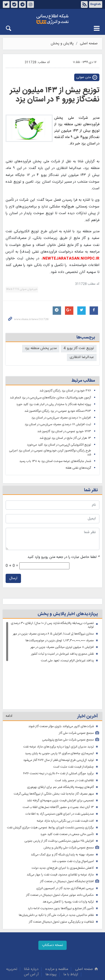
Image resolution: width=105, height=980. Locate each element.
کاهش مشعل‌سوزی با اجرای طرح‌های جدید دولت (63, 827)
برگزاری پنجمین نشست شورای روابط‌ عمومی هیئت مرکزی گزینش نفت (50, 786)
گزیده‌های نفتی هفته (78, 468)
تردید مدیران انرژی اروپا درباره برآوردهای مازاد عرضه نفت (59, 705)
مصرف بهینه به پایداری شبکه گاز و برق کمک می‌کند (62, 813)
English (96, 4)
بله (14, 4)
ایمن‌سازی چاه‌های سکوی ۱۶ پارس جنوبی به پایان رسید (59, 712)
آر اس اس (31, 933)
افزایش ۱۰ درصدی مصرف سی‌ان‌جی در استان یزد (61, 418)
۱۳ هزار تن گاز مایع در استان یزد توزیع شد (65, 438)
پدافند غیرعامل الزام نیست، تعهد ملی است (67, 661)
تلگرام (22, 4)
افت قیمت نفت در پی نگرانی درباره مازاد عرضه (65, 779)
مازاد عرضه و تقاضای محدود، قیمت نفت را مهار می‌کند (60, 833)
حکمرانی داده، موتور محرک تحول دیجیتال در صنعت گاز (60, 854)
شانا (53, 19)
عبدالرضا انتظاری (82, 357)
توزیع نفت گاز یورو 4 (79, 348)
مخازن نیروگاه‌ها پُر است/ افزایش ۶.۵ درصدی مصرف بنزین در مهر (53, 634)
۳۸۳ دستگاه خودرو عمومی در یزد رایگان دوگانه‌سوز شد (58, 411)
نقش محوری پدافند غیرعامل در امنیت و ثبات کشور (62, 654)
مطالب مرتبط (83, 381)
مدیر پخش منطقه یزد (41, 348)
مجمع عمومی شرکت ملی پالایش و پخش (69, 806)
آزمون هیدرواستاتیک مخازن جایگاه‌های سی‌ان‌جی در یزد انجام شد (50, 398)
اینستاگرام (31, 4)
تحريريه (12, 928)
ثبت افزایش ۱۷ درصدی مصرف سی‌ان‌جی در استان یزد (58, 424)
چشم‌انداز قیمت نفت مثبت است (73, 725)
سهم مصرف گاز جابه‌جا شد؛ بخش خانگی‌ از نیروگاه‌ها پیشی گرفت (54, 752)
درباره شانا (31, 928)
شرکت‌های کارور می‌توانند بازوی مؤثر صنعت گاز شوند (61, 685)
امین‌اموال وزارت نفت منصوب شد (73, 820)
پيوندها (51, 933)
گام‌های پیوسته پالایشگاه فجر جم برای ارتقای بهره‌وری (60, 746)
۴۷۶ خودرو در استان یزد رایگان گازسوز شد (65, 391)
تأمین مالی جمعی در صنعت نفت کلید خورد (67, 793)
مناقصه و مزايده (57, 928)
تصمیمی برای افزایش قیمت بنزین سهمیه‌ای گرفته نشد (60, 759)
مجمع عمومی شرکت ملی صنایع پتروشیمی (68, 698)
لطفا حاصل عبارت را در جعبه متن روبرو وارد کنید (63, 557)
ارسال (13, 578)
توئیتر (6, 4)
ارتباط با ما (71, 933)
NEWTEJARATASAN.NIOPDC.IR (71, 259)
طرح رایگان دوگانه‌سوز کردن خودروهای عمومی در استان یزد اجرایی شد (50, 453)
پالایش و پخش (62, 44)
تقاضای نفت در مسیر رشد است (74, 739)
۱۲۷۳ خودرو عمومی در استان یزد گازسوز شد (64, 431)
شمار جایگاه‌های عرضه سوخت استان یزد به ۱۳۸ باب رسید (55, 461)
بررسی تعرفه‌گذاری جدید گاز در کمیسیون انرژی (65, 847)
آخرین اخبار (88, 675)
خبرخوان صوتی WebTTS (22, 289)
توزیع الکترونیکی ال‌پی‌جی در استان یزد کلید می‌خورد (59, 445)
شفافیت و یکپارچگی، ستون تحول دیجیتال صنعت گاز (61, 880)
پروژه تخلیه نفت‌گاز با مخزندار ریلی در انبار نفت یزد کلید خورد (54, 404)
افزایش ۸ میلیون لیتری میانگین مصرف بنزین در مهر (62, 647)
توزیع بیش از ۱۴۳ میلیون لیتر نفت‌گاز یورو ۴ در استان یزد (55, 95)
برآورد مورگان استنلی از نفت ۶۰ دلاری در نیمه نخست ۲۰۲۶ (59, 732)
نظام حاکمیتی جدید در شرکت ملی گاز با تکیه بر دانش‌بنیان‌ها (56, 874)
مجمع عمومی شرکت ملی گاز (76, 692)
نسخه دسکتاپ (53, 904)
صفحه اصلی (89, 44)
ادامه (9, 675)
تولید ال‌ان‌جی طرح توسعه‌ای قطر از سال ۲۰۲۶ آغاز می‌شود (59, 719)
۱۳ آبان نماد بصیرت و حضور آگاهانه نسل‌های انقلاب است (58, 766)
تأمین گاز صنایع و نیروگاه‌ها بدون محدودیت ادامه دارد (61, 867)
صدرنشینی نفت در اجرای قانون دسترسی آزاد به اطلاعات (60, 772)
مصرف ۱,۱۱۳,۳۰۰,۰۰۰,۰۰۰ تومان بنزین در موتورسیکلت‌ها (60, 641)
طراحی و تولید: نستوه (55, 975)
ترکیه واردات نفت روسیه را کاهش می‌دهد (68, 860)
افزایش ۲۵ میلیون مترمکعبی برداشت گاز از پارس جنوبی (59, 799)
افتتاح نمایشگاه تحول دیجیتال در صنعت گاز (67, 840)
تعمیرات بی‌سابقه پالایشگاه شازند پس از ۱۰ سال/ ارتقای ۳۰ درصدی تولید (52, 625)
